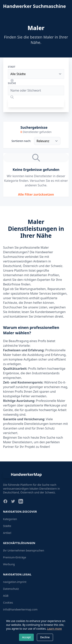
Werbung (9, 564)
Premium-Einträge (15, 557)
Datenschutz (11, 589)
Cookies (8, 603)
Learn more (55, 629)
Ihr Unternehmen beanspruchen (24, 550)
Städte (7, 526)
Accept (26, 637)
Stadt (12, 67)
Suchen (36, 103)
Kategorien (10, 519)
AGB (6, 596)
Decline (45, 637)
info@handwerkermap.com (20, 609)
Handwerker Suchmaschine (34, 6)
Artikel (7, 533)
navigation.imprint (15, 582)
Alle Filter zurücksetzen (36, 194)
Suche (12, 83)
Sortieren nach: (21, 141)
